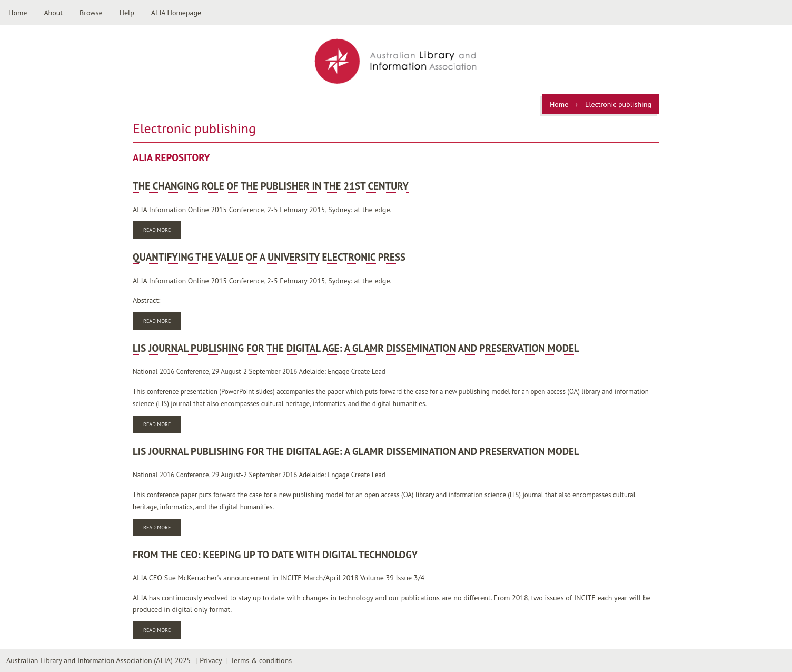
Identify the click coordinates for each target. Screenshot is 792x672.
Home (18, 13)
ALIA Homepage (176, 13)
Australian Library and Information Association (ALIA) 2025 (98, 660)
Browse (91, 13)
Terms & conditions (261, 660)
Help (127, 13)
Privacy (211, 660)
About (53, 13)
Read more (162, 231)
